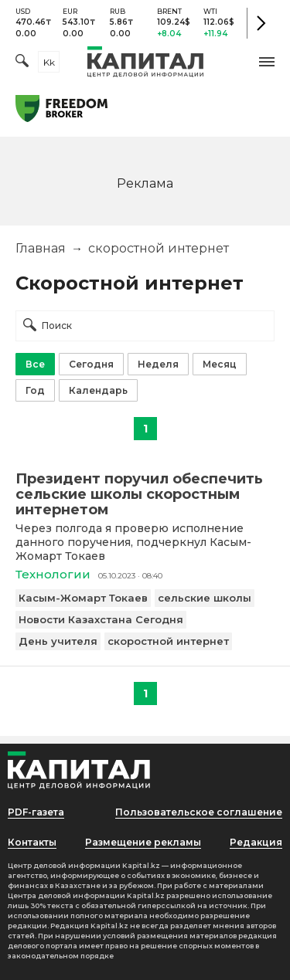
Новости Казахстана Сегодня (101, 619)
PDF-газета (36, 812)
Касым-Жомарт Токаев (83, 598)
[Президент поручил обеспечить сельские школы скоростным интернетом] (145, 494)
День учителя (58, 641)
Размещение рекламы (143, 842)
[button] (267, 62)
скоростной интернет (168, 641)
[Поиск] (22, 62)
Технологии (53, 574)
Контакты (32, 842)
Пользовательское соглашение (199, 812)
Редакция (256, 842)
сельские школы (205, 598)
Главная (41, 248)
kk (49, 62)
